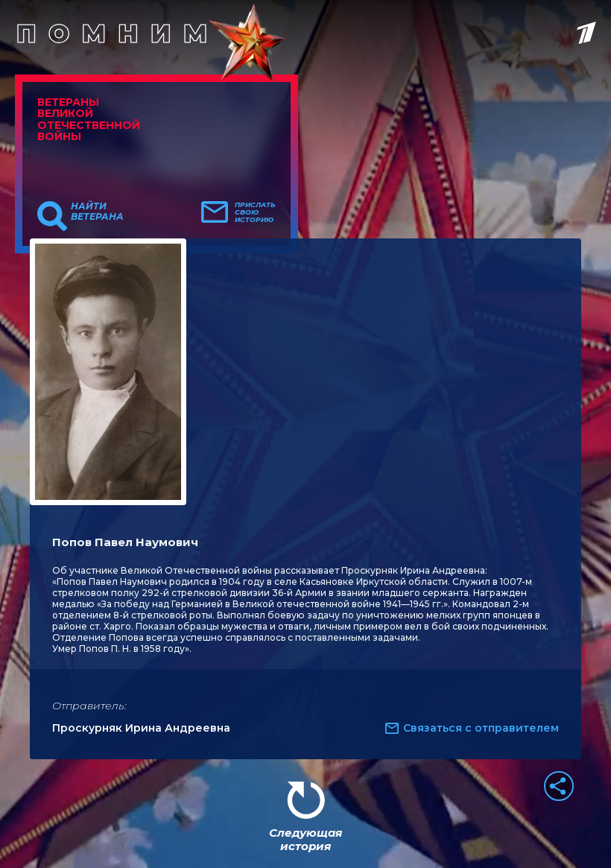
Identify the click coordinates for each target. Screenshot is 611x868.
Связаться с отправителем (481, 728)
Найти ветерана (97, 212)
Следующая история (305, 839)
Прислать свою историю (255, 212)
